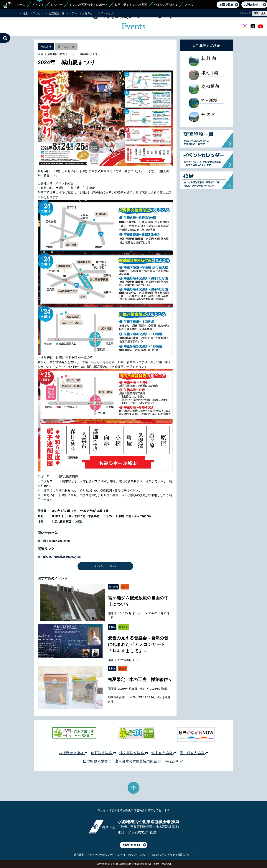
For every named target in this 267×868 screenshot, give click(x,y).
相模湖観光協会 (73, 753)
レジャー (57, 5)
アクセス (38, 13)
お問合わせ (131, 845)
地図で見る (226, 5)
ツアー (73, 13)
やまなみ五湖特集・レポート (89, 5)
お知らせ (88, 13)
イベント (38, 5)
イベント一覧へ (105, 566)
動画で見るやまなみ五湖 (131, 5)
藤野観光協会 (103, 753)
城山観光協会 (164, 753)
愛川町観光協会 (194, 753)
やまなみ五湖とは (166, 5)
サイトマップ (106, 13)
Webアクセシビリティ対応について (173, 855)
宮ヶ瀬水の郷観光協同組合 (138, 761)
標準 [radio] (256, 13)
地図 (78, 522)
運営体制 (79, 855)
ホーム (21, 5)
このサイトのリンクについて (132, 855)
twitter (253, 26)
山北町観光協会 (97, 761)
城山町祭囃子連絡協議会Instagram (60, 557)
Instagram (245, 26)
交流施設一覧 (56, 13)
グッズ (189, 5)
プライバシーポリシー (100, 855)
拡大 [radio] (263, 13)
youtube (261, 26)
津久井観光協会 (133, 753)
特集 (25, 13)
